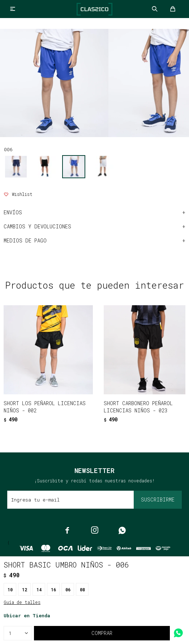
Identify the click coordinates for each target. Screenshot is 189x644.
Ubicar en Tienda (27, 615)
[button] (79, 424)
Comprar (102, 633)
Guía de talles (22, 602)
